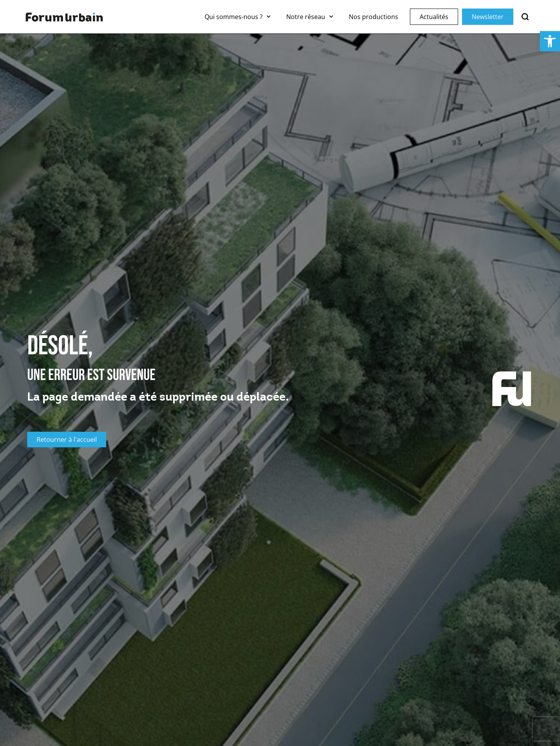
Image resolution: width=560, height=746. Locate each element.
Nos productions (374, 17)
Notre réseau (310, 17)
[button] (550, 41)
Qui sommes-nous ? (238, 17)
